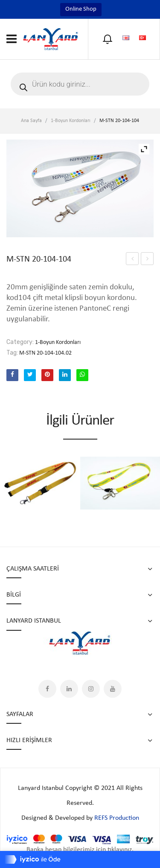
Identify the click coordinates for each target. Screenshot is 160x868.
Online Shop (81, 9)
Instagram (91, 689)
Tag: (12, 353)
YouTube (113, 689)
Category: (20, 342)
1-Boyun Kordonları (71, 121)
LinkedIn (69, 689)
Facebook (47, 689)
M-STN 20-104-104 (132, 260)
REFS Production (117, 818)
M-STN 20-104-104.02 (45, 353)
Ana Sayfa (31, 121)
